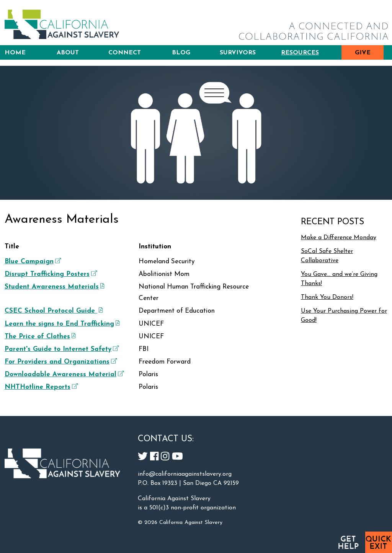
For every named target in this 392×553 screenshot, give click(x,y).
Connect (125, 53)
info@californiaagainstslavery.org (185, 474)
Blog (181, 53)
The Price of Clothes (39, 337)
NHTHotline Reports (40, 387)
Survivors (238, 53)
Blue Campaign (32, 262)
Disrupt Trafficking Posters (50, 274)
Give (363, 53)
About (68, 53)
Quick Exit (379, 542)
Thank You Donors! (327, 297)
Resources (300, 53)
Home (15, 53)
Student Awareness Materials (54, 287)
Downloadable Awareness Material (63, 375)
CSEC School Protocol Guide (53, 311)
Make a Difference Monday (339, 238)
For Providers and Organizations (60, 362)
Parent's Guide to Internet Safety (61, 349)
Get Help (348, 542)
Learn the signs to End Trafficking (61, 324)
